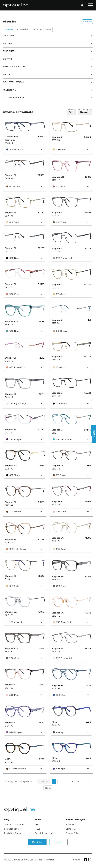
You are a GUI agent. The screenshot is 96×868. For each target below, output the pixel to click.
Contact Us (71, 829)
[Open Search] (82, 5)
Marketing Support (14, 833)
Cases (48, 29)
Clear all (87, 22)
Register (37, 842)
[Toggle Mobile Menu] (91, 5)
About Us (70, 825)
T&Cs (37, 825)
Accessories (22, 29)
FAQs (37, 829)
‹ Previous (44, 782)
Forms (38, 820)
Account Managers (75, 820)
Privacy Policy (73, 833)
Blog (7, 820)
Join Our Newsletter (14, 825)
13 (89, 782)
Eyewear (9, 29)
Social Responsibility (45, 833)
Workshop (37, 29)
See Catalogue (11, 829)
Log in (59, 842)
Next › (48, 788)
